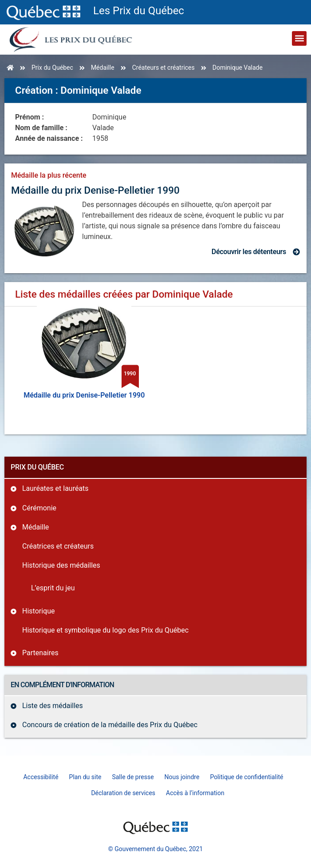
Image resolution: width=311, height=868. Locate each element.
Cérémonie (39, 508)
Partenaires (40, 653)
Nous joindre (182, 777)
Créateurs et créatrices (163, 68)
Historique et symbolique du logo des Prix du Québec (105, 630)
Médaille (103, 68)
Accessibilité (41, 777)
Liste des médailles (53, 706)
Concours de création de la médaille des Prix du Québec (110, 725)
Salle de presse (133, 777)
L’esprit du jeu (53, 588)
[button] (299, 38)
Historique (38, 611)
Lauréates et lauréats (55, 488)
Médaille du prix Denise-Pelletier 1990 (95, 190)
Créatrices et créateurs (58, 546)
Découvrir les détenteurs (249, 252)
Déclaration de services (123, 793)
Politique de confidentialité (246, 777)
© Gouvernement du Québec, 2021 (155, 849)
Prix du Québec (52, 68)
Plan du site (85, 777)
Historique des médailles (61, 565)
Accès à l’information (195, 793)
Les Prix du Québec (139, 11)
